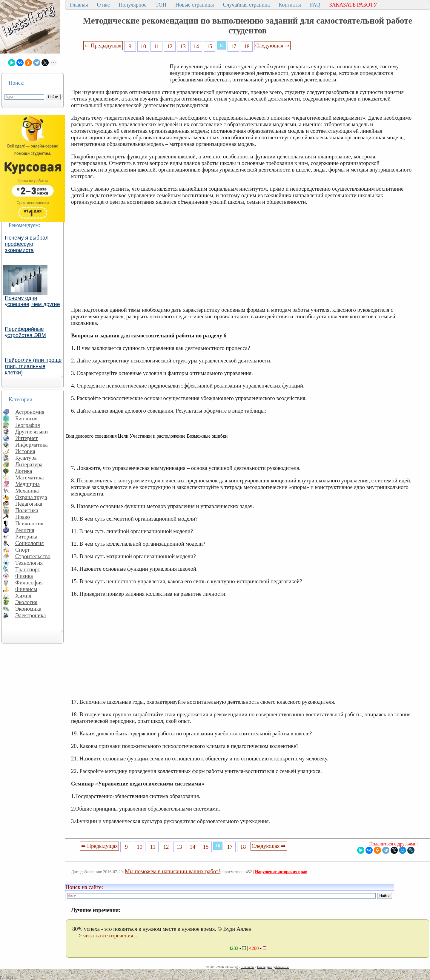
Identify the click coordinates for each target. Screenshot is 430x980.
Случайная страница (246, 5)
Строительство (33, 556)
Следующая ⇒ (272, 45)
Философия (29, 582)
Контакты (290, 5)
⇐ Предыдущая (103, 45)
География (28, 425)
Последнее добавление (273, 967)
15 (209, 46)
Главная (79, 5)
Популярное (133, 5)
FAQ (315, 5)
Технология (29, 563)
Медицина (27, 484)
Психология (29, 523)
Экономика (28, 609)
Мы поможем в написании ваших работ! (172, 871)
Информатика (32, 445)
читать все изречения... (110, 935)
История (25, 451)
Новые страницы (195, 5)
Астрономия (30, 412)
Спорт (23, 550)
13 (183, 46)
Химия (23, 596)
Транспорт (28, 569)
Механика (27, 491)
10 (143, 46)
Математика (30, 477)
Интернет (27, 438)
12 (170, 46)
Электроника (31, 615)
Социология (30, 543)
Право (23, 517)
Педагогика (29, 504)
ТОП (161, 5)
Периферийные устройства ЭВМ (25, 332)
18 (247, 46)
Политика (27, 510)
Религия (25, 530)
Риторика (26, 537)
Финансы (26, 589)
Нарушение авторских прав (281, 872)
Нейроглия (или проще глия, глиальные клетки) (33, 366)
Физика (24, 576)
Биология (26, 418)
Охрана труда (31, 497)
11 (156, 46)
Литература (29, 464)
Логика (24, 471)
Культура (26, 458)
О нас (103, 5)
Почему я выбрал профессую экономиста (27, 244)
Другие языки (32, 432)
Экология (26, 602)
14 (196, 46)
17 (234, 46)
